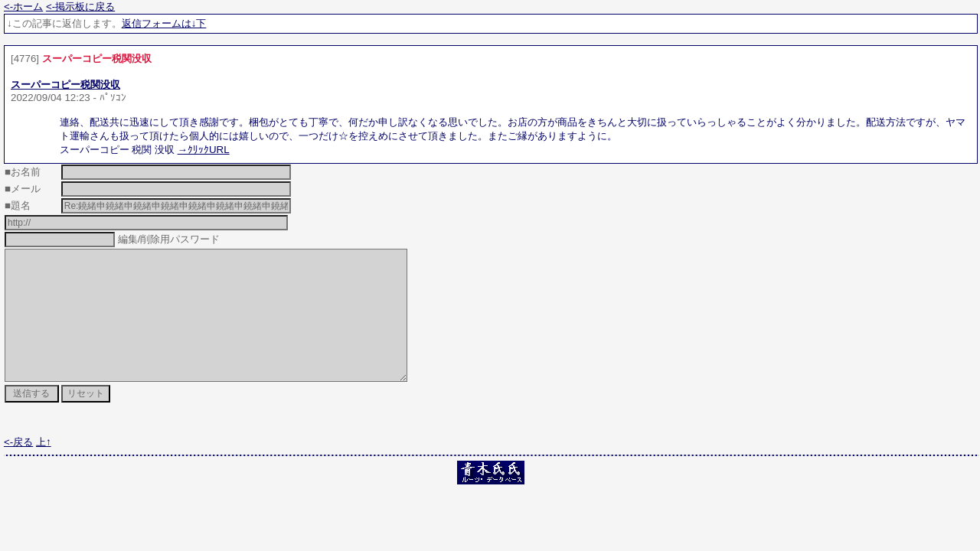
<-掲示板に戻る (80, 7)
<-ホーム (23, 7)
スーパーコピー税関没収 (65, 85)
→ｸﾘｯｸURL (204, 150)
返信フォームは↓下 (164, 23)
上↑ (44, 469)
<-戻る (18, 469)
